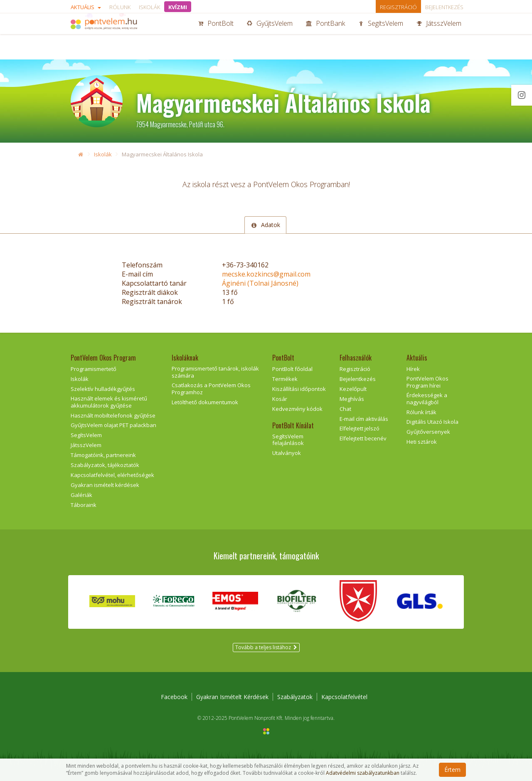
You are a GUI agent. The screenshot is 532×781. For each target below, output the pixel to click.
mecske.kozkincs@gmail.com (266, 274)
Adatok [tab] (265, 225)
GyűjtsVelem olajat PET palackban (113, 425)
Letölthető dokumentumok (205, 402)
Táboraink (84, 505)
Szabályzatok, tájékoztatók (105, 465)
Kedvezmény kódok (297, 409)
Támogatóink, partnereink (103, 455)
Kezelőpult (353, 389)
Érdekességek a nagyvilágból (427, 399)
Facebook (174, 697)
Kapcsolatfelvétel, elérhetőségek (112, 475)
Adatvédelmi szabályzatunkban (363, 773)
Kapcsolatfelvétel (344, 697)
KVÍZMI (178, 7)
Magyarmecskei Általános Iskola (162, 154)
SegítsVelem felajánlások (288, 440)
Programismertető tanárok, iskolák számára (215, 372)
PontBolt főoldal (292, 369)
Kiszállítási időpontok (299, 389)
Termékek (285, 379)
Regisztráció (398, 7)
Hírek (413, 369)
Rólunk (120, 7)
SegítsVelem (381, 37)
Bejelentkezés (444, 7)
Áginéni (260, 283)
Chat (345, 409)
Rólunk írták (421, 412)
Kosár (280, 399)
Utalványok (287, 453)
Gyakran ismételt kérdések (105, 485)
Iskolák (149, 7)
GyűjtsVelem (270, 37)
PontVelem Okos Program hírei (427, 382)
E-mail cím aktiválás (364, 419)
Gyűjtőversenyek (428, 432)
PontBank (325, 37)
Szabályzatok (295, 697)
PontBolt (216, 37)
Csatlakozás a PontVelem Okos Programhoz (211, 389)
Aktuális (86, 7)
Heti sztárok (422, 442)
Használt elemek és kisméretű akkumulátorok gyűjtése (109, 402)
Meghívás (352, 399)
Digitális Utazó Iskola (432, 422)
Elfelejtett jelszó (360, 428)
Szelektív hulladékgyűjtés (103, 389)
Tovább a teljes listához (266, 647)
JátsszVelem (439, 37)
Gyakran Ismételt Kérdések (232, 697)
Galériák (81, 495)
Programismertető (94, 369)
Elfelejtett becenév (363, 438)
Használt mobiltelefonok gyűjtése (113, 415)
